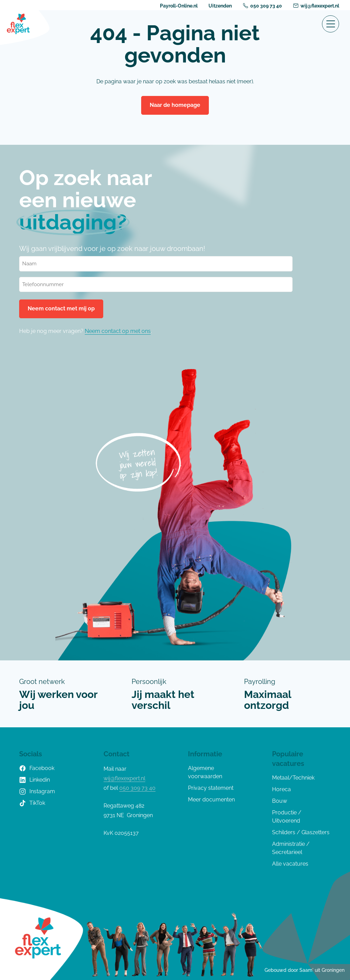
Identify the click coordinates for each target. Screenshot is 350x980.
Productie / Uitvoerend (287, 817)
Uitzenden (220, 6)
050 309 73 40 (262, 6)
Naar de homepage (175, 105)
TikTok (32, 803)
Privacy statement (211, 788)
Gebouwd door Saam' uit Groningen (305, 970)
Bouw (280, 801)
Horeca (281, 789)
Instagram (37, 792)
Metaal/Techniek (293, 778)
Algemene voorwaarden (205, 772)
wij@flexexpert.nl (316, 6)
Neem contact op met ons (118, 331)
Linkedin (35, 780)
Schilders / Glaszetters (301, 832)
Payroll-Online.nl (179, 6)
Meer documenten (211, 800)
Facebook (37, 768)
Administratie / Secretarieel (291, 848)
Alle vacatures (290, 864)
